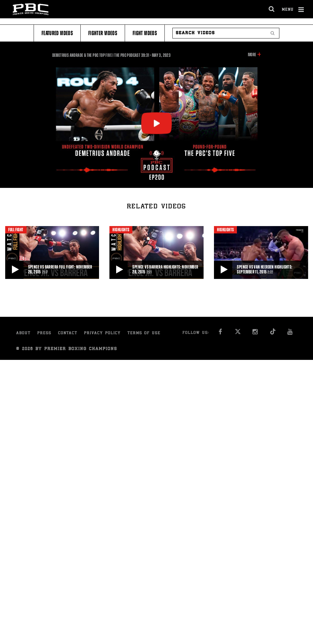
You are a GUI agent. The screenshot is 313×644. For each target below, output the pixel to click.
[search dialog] (272, 9)
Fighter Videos (103, 33)
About (23, 333)
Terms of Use (144, 333)
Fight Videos (145, 33)
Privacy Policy (102, 333)
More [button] (252, 55)
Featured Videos (57, 33)
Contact (68, 333)
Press (44, 333)
